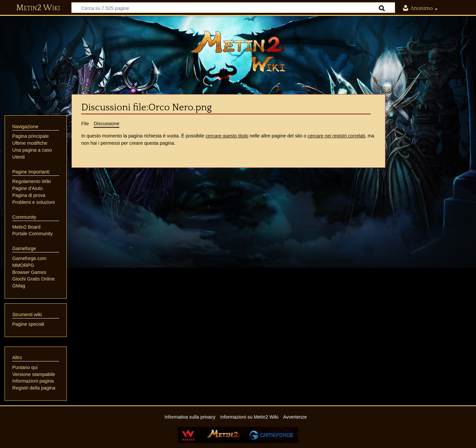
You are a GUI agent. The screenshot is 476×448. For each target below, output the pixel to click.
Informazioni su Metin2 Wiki (249, 417)
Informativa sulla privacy (190, 417)
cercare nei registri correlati (337, 136)
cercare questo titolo (227, 136)
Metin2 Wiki (38, 8)
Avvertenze (295, 417)
